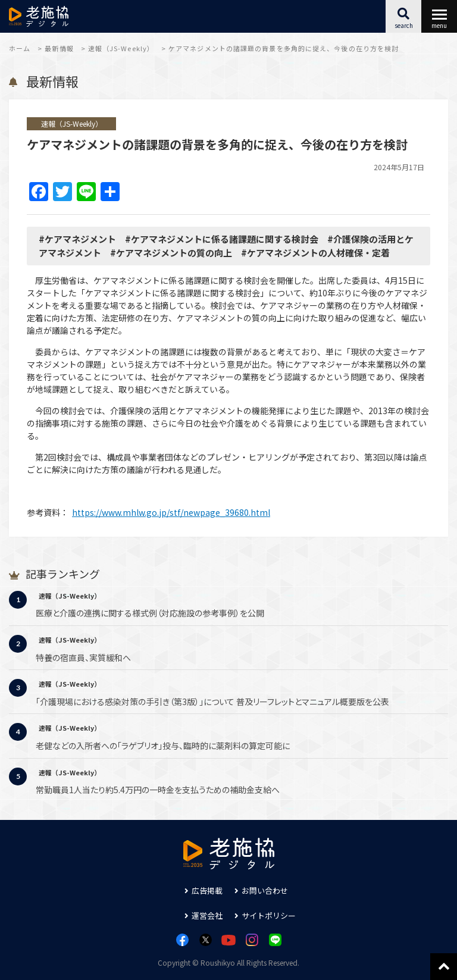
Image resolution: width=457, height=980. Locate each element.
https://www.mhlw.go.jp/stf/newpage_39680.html (171, 512)
